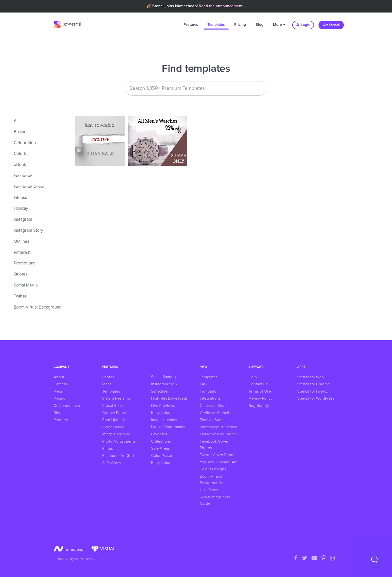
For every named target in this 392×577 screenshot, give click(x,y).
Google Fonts (114, 413)
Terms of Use (260, 391)
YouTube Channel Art (218, 462)
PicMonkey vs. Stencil (219, 434)
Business (22, 132)
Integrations (210, 398)
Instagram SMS (164, 384)
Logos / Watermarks (168, 427)
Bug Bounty (259, 406)
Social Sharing (163, 377)
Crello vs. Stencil (214, 413)
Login (303, 25)
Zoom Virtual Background (38, 307)
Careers (60, 384)
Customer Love (67, 406)
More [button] (279, 25)
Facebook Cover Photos (214, 445)
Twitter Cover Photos (218, 455)
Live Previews (163, 406)
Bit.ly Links (160, 413)
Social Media (26, 285)
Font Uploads (114, 420)
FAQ (203, 384)
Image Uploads (164, 420)
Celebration (25, 143)
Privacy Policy (260, 398)
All (16, 121)
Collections (161, 441)
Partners (61, 420)
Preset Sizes (113, 406)
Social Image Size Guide (215, 500)
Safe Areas (112, 463)
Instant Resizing (116, 398)
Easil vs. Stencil (213, 420)
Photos (108, 377)
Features (191, 25)
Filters (108, 449)
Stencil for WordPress (316, 398)
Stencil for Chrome (314, 384)
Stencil (67, 24)
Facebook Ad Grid (118, 456)
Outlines (21, 242)
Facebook (23, 176)
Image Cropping (116, 434)
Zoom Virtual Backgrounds (211, 480)
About (59, 377)
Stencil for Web (310, 377)
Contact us (258, 384)
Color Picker (113, 427)
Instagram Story (28, 231)
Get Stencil (331, 25)
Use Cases (209, 490)
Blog (259, 25)
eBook (20, 165)
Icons (107, 384)
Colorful (21, 154)
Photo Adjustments (119, 441)
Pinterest (22, 253)
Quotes (21, 274)
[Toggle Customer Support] (374, 559)
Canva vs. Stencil (215, 406)
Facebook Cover (29, 187)
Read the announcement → (222, 6)
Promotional (25, 263)
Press (58, 391)
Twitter (20, 296)
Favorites (159, 434)
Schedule (159, 391)
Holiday (21, 209)
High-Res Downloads (169, 398)
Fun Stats (208, 391)
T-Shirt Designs (213, 469)
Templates (216, 25)
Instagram (23, 220)
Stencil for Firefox (313, 391)
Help (253, 377)
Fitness (20, 198)
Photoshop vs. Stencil (218, 427)
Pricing (240, 25)
